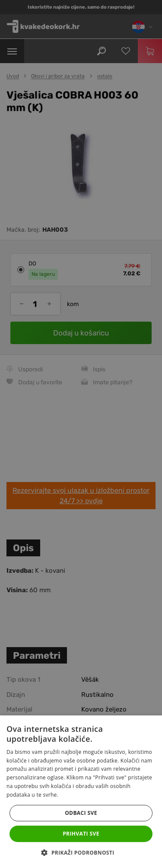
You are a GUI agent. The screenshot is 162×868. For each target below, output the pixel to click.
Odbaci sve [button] (81, 813)
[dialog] (81, 434)
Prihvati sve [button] (81, 834)
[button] (81, 853)
